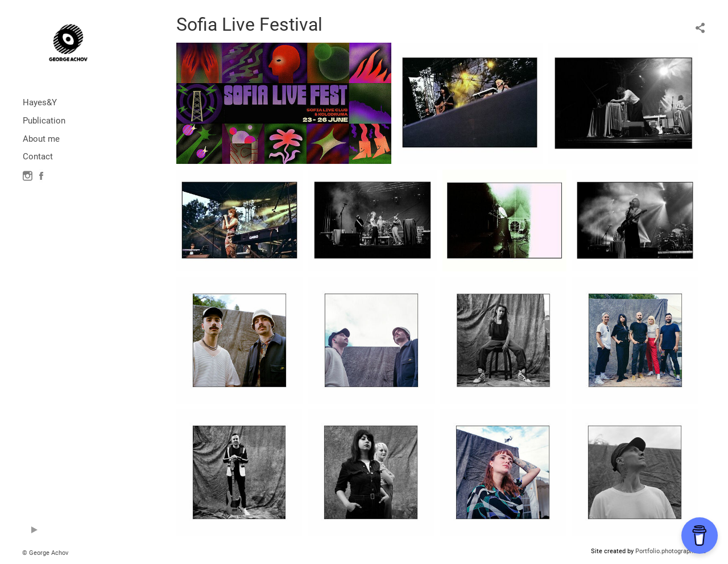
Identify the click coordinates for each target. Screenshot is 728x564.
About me (41, 139)
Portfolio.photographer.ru (671, 551)
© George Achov (45, 553)
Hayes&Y (40, 102)
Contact (38, 157)
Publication (44, 121)
